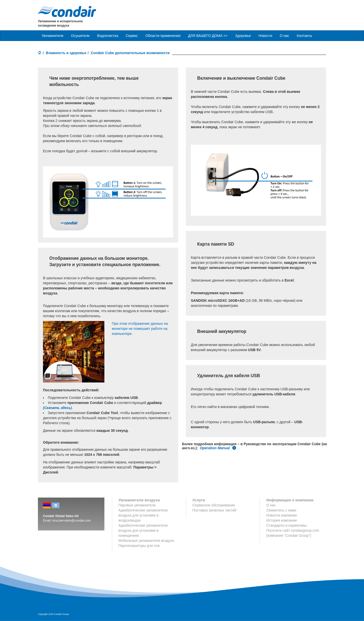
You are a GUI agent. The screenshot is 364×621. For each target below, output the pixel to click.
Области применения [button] (163, 36)
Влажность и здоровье (66, 53)
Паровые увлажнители (137, 505)
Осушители (80, 36)
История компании (281, 520)
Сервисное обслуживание (214, 505)
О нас (285, 36)
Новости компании (281, 515)
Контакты (304, 36)
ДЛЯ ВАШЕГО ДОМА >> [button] (208, 36)
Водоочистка (108, 36)
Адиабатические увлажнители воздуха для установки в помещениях (143, 530)
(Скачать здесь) (57, 408)
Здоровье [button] (243, 36)
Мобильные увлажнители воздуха (146, 541)
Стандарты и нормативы (286, 525)
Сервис (132, 36)
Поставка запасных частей (214, 510)
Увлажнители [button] (53, 36)
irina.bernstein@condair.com (72, 521)
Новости (265, 36)
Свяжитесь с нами (281, 510)
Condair (67, 11)
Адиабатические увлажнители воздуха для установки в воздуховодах (143, 515)
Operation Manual (218, 448)
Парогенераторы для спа (139, 546)
